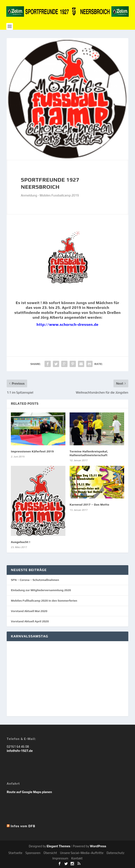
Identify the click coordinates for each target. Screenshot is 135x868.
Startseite (15, 853)
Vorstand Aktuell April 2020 (30, 621)
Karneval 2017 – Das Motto (89, 505)
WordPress (98, 846)
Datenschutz (115, 853)
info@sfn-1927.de (20, 751)
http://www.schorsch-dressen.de (67, 324)
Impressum (60, 858)
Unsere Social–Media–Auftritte (82, 853)
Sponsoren (33, 853)
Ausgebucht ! (20, 542)
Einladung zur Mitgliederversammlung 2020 (41, 590)
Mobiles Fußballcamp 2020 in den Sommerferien (44, 601)
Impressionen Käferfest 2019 (32, 451)
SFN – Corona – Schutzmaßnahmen (35, 580)
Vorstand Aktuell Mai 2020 (29, 611)
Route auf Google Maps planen (29, 792)
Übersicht (50, 853)
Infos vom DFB (23, 826)
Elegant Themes (58, 846)
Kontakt (77, 858)
